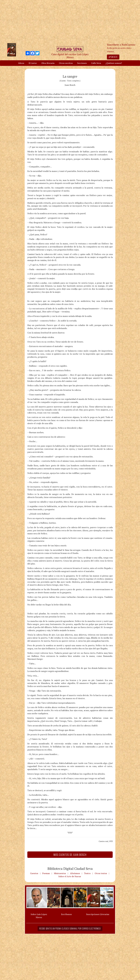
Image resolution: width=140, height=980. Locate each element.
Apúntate (113, 57)
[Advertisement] (70, 21)
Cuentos (34, 873)
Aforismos (75, 873)
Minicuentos (60, 873)
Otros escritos (66, 63)
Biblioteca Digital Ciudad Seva (70, 869)
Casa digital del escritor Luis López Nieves (70, 56)
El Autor (33, 63)
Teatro (87, 873)
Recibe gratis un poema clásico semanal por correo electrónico (70, 929)
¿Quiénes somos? (114, 63)
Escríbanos (66, 914)
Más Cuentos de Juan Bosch (70, 855)
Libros (21, 63)
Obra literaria (48, 63)
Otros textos (101, 873)
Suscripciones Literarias (98, 914)
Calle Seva (96, 63)
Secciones (82, 63)
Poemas (46, 873)
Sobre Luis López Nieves (39, 916)
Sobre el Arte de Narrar (70, 876)
